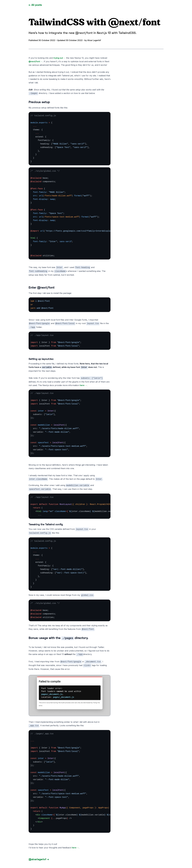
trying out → (59, 58)
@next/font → (36, 61)
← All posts (35, 5)
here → (83, 385)
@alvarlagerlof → (39, 859)
